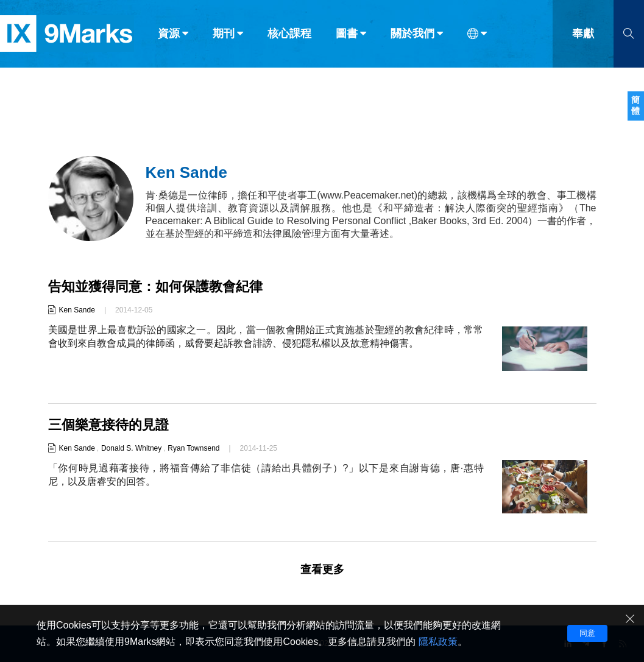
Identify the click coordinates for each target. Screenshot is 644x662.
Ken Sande (77, 310)
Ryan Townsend (193, 448)
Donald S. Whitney (131, 448)
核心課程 (289, 35)
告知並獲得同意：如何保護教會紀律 (155, 287)
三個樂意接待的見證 (108, 425)
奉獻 (583, 35)
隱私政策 (438, 642)
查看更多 (322, 569)
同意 (587, 633)
